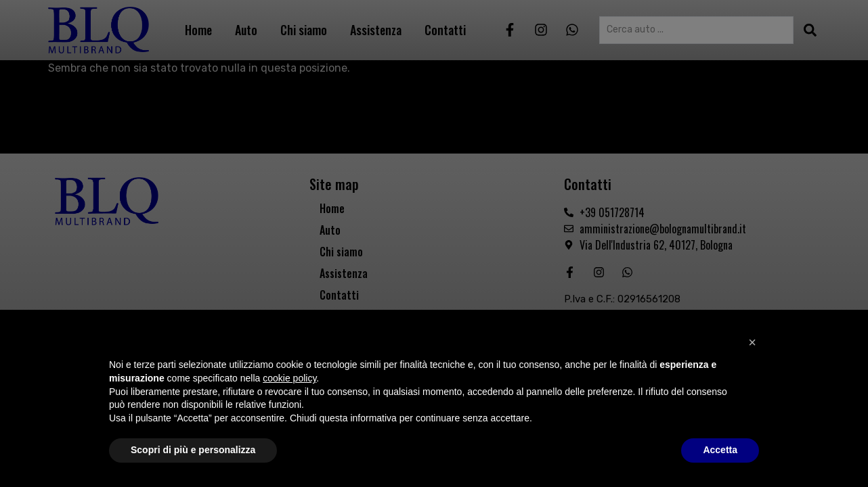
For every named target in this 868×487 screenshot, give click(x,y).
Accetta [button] (720, 450)
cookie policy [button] (289, 378)
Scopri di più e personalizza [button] (193, 450)
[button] (752, 342)
